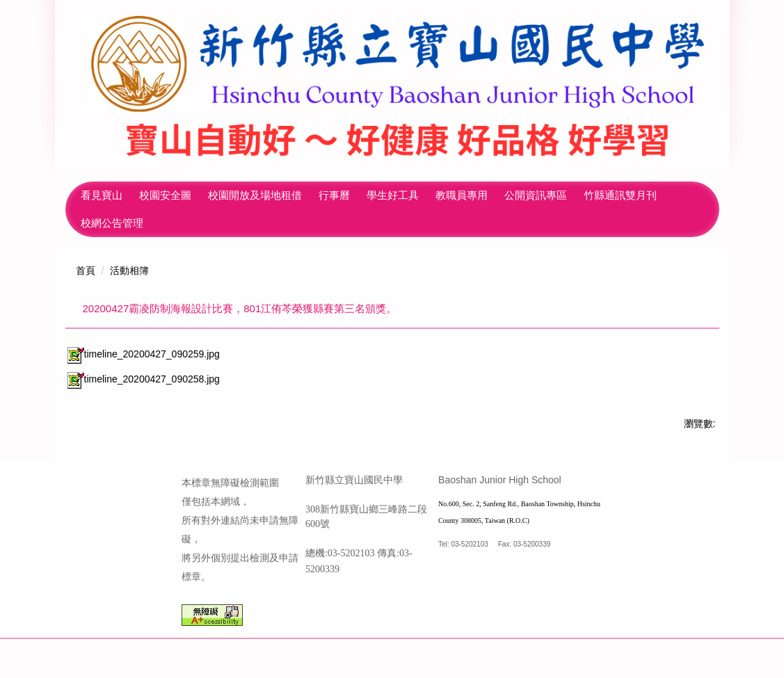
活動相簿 (129, 271)
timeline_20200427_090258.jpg (143, 379)
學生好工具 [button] (441, 195)
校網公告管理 (202, 223)
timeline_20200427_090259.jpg (143, 354)
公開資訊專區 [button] (584, 195)
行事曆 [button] (382, 195)
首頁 (86, 271)
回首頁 (96, 195)
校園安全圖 (213, 195)
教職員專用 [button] (510, 195)
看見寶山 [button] (150, 195)
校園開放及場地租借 (303, 195)
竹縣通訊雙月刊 (117, 223)
